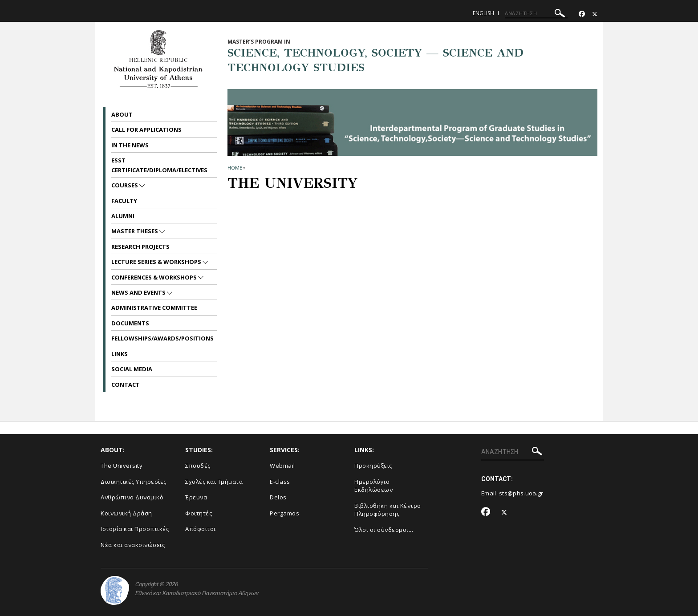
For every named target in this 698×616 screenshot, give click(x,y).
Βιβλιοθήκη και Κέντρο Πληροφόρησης (388, 510)
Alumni (123, 216)
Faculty (124, 201)
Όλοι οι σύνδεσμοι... (384, 530)
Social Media (132, 369)
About (122, 114)
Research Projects (140, 247)
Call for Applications (146, 130)
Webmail (282, 466)
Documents (130, 323)
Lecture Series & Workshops (157, 262)
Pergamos (284, 513)
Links (120, 354)
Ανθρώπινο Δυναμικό (132, 497)
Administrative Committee (154, 308)
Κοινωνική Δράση (126, 513)
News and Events (139, 292)
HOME (235, 168)
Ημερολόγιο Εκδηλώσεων (373, 486)
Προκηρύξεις (373, 466)
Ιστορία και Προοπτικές (135, 529)
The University (122, 466)
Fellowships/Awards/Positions (162, 338)
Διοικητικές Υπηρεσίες (134, 482)
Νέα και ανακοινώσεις (133, 545)
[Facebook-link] (582, 14)
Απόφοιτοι (201, 529)
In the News (130, 145)
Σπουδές (198, 466)
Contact (126, 385)
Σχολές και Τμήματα (214, 482)
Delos (278, 497)
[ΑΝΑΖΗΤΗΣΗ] (536, 13)
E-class (280, 482)
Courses (125, 185)
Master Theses (135, 231)
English (483, 13)
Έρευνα (196, 497)
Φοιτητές (199, 513)
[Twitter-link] (595, 14)
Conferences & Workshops (155, 277)
